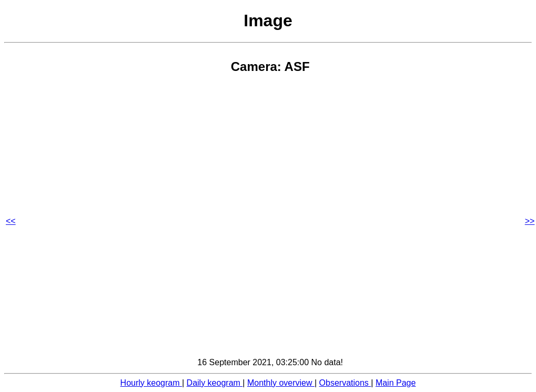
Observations (345, 383)
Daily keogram (215, 383)
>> (530, 221)
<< (11, 221)
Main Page (396, 383)
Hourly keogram (151, 383)
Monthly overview (281, 383)
